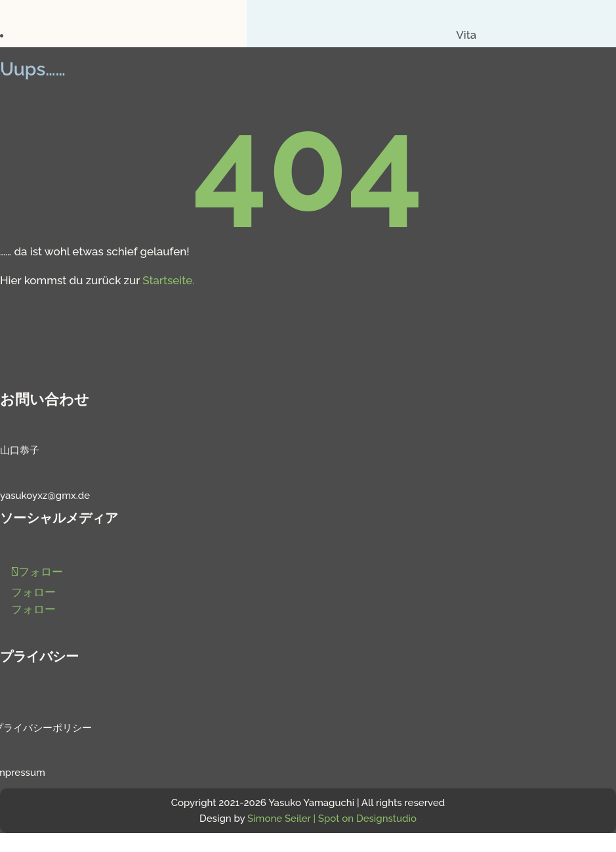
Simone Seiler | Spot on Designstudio (332, 819)
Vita (466, 35)
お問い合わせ (443, 110)
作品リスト (448, 54)
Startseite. (168, 280)
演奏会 (460, 92)
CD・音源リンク (435, 73)
